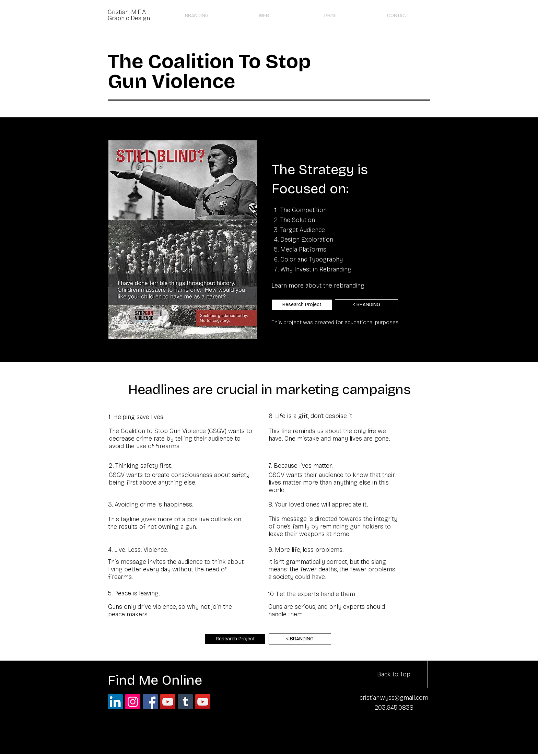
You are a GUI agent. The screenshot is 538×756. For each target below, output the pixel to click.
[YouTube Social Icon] (168, 702)
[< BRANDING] (366, 305)
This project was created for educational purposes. (335, 322)
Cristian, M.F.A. (127, 12)
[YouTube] (203, 702)
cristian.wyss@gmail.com (394, 698)
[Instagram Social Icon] (133, 702)
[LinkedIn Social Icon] (115, 702)
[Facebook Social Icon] (150, 702)
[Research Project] (302, 305)
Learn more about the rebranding (318, 286)
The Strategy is (320, 170)
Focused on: (310, 189)
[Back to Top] (394, 674)
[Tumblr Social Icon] (185, 702)
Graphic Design (129, 18)
